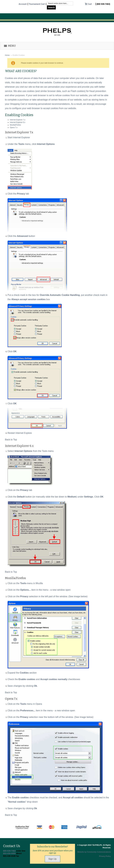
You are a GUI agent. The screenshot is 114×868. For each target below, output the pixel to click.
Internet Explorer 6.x (18, 122)
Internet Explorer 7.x (18, 120)
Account (23, 4)
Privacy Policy (105, 856)
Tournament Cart (37, 4)
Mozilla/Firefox (15, 125)
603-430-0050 (9, 853)
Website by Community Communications (94, 852)
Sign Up (53, 859)
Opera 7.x (14, 128)
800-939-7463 (9, 851)
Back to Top (11, 440)
